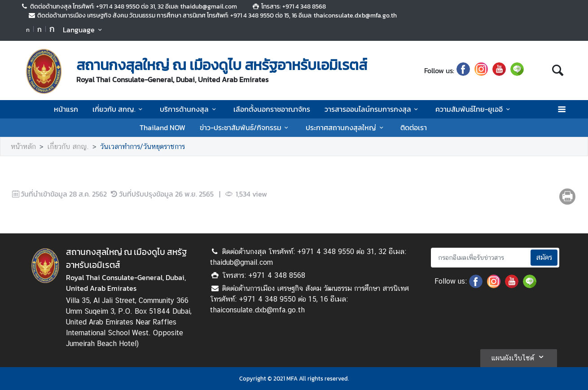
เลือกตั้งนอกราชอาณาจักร (272, 109)
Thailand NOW (162, 127)
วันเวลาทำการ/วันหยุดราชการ (143, 147)
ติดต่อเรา (414, 127)
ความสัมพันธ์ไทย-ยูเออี (474, 109)
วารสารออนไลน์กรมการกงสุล (373, 109)
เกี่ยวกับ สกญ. (119, 109)
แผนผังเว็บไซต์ (519, 357)
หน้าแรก (66, 109)
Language (84, 30)
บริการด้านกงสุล (189, 109)
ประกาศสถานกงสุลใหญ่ (346, 127)
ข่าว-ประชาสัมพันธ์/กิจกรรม (246, 127)
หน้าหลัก (23, 147)
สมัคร (544, 257)
